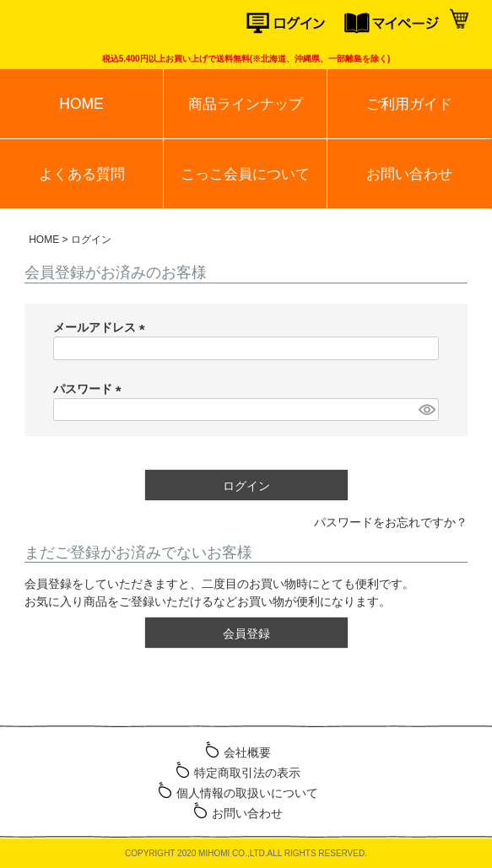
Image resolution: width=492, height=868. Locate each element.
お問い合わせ (409, 174)
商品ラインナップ (246, 104)
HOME (81, 104)
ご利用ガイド (409, 104)
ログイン (296, 23)
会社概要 (247, 752)
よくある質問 (82, 174)
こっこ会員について (245, 174)
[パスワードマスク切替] (426, 410)
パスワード (90, 389)
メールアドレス (102, 327)
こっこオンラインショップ (78, 25)
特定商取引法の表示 (247, 773)
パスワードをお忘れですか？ (391, 522)
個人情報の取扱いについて (247, 793)
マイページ (394, 23)
